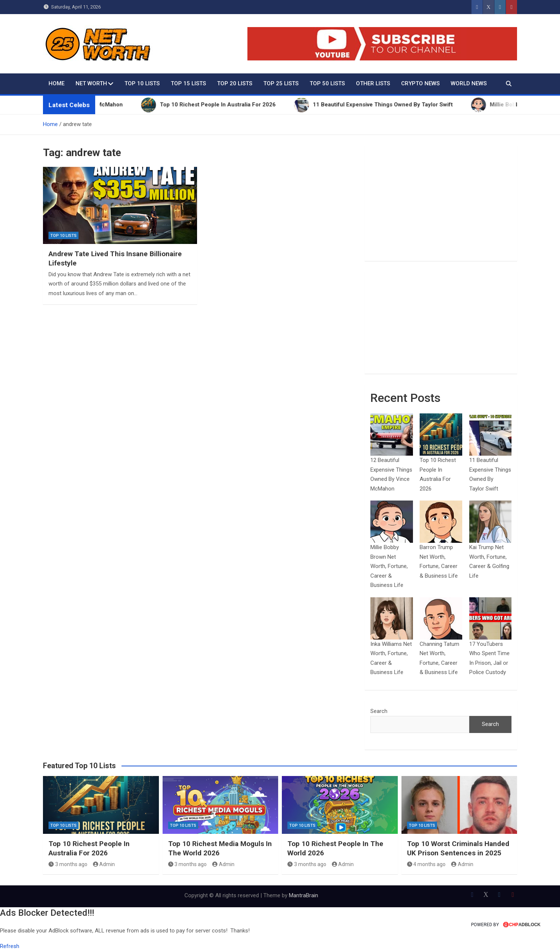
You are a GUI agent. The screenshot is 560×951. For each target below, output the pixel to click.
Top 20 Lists (235, 83)
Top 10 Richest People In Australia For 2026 (89, 848)
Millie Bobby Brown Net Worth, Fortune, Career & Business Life (389, 566)
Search (379, 711)
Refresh (10, 946)
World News (469, 83)
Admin (104, 864)
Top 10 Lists (142, 83)
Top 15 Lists (188, 83)
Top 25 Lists (281, 83)
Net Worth (91, 83)
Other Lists (373, 83)
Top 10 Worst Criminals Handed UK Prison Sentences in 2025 (458, 848)
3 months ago (68, 864)
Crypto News (420, 83)
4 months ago (426, 864)
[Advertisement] (441, 204)
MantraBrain (304, 895)
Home (56, 83)
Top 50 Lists (327, 83)
